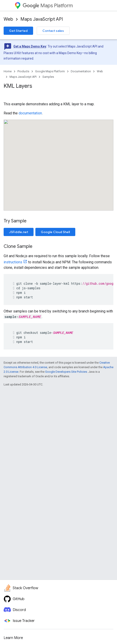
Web (8, 19)
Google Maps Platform (50, 71)
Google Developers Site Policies (66, 372)
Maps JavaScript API (42, 19)
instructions (13, 262)
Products (23, 71)
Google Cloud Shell (55, 232)
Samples (48, 77)
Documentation (81, 71)
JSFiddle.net (19, 232)
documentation (30, 113)
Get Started (18, 31)
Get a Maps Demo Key (30, 46)
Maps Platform (48, 6)
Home (8, 71)
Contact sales (53, 31)
